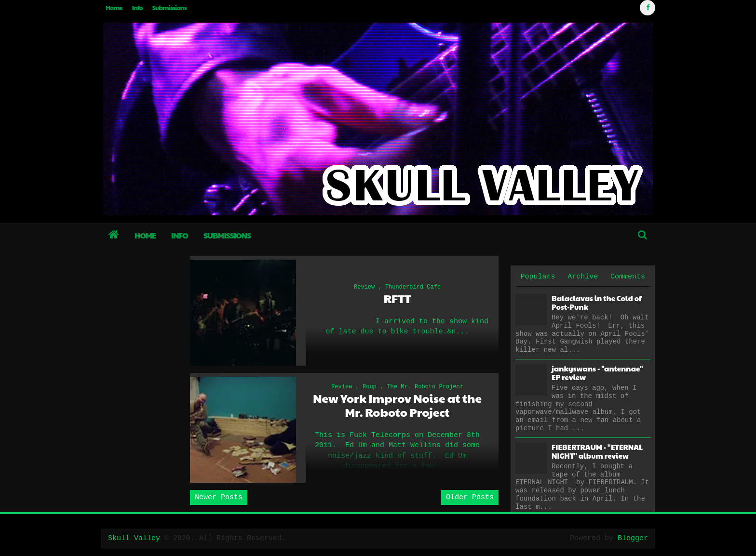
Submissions (169, 8)
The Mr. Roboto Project (425, 387)
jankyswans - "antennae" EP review (597, 373)
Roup (370, 387)
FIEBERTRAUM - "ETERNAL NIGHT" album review (597, 451)
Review (364, 287)
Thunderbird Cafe (413, 287)
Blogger (633, 538)
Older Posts (470, 497)
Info (137, 8)
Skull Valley (134, 538)
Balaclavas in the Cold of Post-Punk (597, 302)
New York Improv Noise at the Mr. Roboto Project (397, 405)
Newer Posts (219, 497)
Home (114, 8)
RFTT (398, 298)
